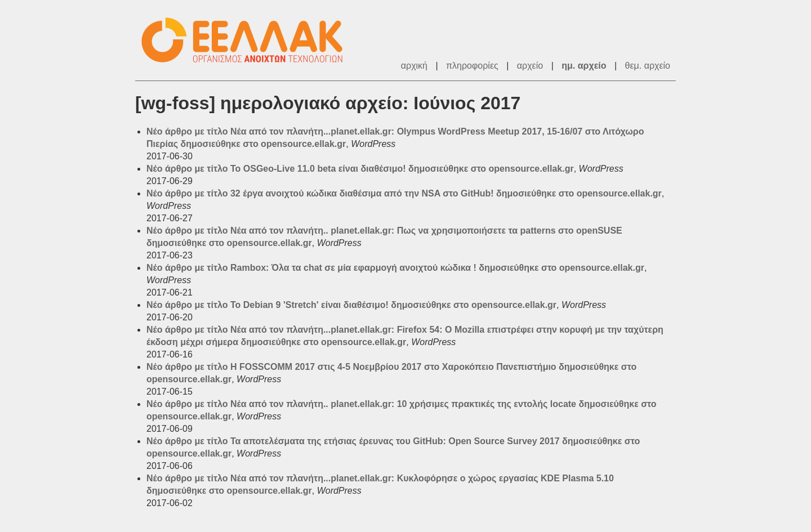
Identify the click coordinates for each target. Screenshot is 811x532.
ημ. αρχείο (584, 66)
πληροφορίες (472, 66)
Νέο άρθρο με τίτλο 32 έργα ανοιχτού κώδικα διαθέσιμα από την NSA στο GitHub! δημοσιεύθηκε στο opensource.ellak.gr (404, 193)
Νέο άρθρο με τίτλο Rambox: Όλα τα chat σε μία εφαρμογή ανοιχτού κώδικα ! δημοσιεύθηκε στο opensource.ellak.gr (395, 268)
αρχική (414, 66)
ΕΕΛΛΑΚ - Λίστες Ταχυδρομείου (248, 40)
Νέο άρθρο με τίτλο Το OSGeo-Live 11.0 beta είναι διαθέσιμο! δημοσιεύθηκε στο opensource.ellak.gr (360, 169)
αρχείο (530, 66)
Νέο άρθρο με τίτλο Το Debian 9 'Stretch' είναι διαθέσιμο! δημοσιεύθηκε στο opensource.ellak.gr (351, 305)
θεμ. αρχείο (648, 66)
